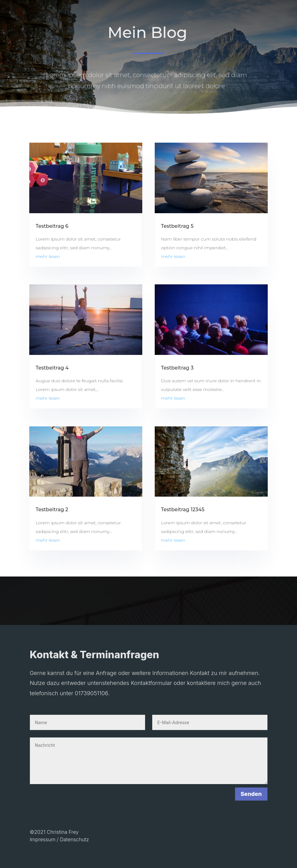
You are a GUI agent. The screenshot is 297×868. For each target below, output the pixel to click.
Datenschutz (74, 839)
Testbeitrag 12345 (183, 510)
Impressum (42, 839)
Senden (251, 794)
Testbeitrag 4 (52, 368)
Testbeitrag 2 (52, 510)
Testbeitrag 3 (177, 368)
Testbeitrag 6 (52, 226)
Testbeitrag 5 (177, 226)
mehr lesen (48, 256)
